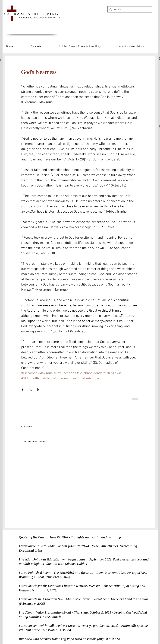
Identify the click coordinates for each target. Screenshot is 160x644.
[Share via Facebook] (23, 390)
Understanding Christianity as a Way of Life (39, 18)
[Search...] (130, 9)
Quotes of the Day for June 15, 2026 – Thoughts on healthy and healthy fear (72, 537)
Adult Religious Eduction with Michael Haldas (55, 564)
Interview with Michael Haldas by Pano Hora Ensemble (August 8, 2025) (69, 639)
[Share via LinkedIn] (38, 390)
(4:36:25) (65, 630)
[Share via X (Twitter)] (30, 390)
